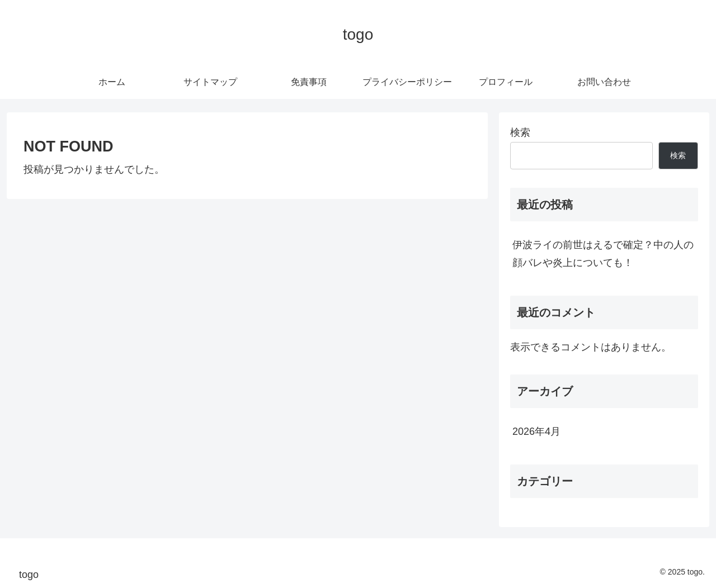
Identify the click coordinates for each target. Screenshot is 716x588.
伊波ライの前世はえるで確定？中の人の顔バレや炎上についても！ (603, 254)
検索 (520, 132)
